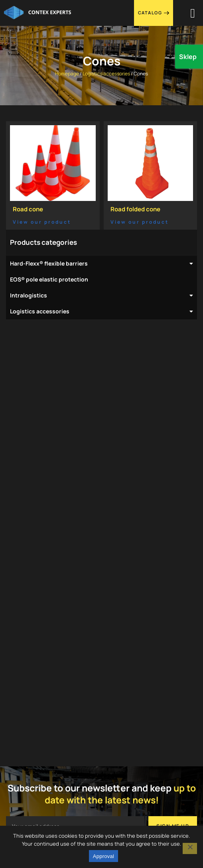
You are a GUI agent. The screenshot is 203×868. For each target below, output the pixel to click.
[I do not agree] (190, 848)
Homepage (67, 74)
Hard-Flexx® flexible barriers (101, 264)
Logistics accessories (106, 74)
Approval (103, 856)
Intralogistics (101, 295)
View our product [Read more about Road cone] (42, 222)
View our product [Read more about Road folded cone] (140, 222)
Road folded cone (135, 209)
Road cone (28, 209)
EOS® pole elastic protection (49, 279)
